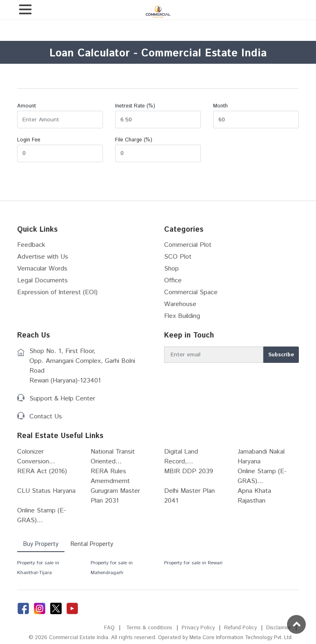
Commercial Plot (188, 245)
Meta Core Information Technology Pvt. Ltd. (240, 638)
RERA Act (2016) (42, 471)
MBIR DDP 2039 (189, 471)
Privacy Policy (198, 628)
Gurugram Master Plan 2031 (115, 496)
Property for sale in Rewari (193, 563)
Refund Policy (240, 628)
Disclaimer (279, 628)
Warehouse (180, 304)
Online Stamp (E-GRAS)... (262, 476)
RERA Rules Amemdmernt (110, 476)
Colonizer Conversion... (36, 457)
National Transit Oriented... (113, 457)
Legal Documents (42, 281)
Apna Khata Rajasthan (254, 496)
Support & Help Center (62, 399)
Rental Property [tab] (93, 544)
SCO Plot (178, 257)
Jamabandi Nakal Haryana (261, 457)
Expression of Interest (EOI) (57, 292)
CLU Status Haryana (46, 491)
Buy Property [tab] (41, 544)
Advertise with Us (43, 257)
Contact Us (46, 417)
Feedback (31, 245)
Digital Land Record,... (181, 457)
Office (173, 281)
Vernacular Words (42, 269)
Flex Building (182, 316)
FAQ (108, 628)
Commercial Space (191, 292)
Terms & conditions (148, 628)
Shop (171, 269)
